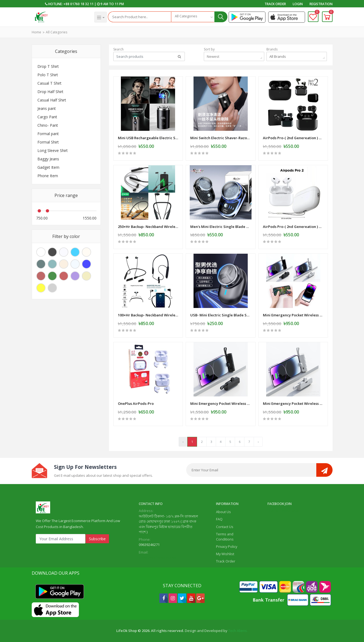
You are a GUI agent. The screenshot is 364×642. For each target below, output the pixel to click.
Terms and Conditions (225, 537)
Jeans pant (47, 108)
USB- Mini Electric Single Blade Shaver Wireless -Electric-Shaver (221, 315)
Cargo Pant (47, 117)
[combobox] (193, 17)
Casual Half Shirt (52, 100)
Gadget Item (48, 167)
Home (36, 32)
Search (118, 49)
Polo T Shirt (48, 75)
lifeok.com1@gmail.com (158, 557)
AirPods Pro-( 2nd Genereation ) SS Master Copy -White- (293, 227)
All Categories (57, 32)
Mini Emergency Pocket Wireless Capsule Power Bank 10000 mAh (293, 315)
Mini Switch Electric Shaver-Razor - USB (221, 138)
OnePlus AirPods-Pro (136, 403)
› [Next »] (258, 442)
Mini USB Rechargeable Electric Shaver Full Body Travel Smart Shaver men (148, 138)
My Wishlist (225, 554)
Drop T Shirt (48, 66)
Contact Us (225, 527)
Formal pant (48, 134)
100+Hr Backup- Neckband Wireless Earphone (148, 315)
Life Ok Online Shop (284, 511)
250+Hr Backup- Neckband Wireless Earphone (148, 227)
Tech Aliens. (238, 631)
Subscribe (97, 539)
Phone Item (48, 176)
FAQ (219, 519)
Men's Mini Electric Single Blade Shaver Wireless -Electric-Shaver (221, 227)
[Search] (139, 17)
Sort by (209, 49)
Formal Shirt (48, 142)
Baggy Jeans (48, 159)
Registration (321, 4)
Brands (272, 49)
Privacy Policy (227, 546)
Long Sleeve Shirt (53, 150)
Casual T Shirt (49, 83)
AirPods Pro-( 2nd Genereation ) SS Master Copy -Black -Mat (293, 138)
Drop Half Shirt (50, 92)
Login (298, 4)
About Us (223, 512)
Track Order (275, 4)
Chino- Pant (48, 125)
